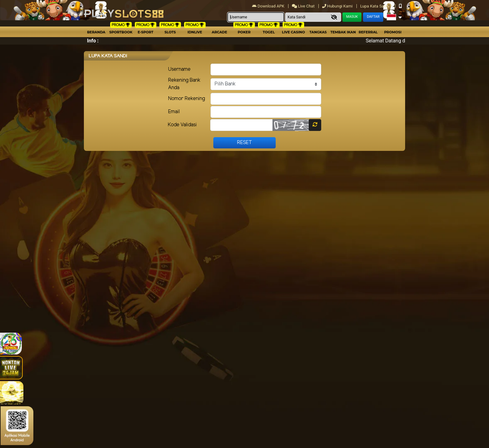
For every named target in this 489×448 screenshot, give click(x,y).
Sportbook (121, 32)
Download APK (269, 6)
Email (174, 112)
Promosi (393, 32)
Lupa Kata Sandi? (376, 6)
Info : (93, 41)
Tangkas (318, 32)
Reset (244, 143)
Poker (244, 32)
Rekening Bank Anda (184, 84)
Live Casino (293, 32)
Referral (368, 32)
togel (269, 32)
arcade (219, 32)
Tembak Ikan (343, 32)
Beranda (96, 32)
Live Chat (304, 6)
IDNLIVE (195, 32)
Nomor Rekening (186, 99)
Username (179, 69)
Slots (170, 32)
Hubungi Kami (338, 6)
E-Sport (145, 32)
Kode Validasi (182, 125)
